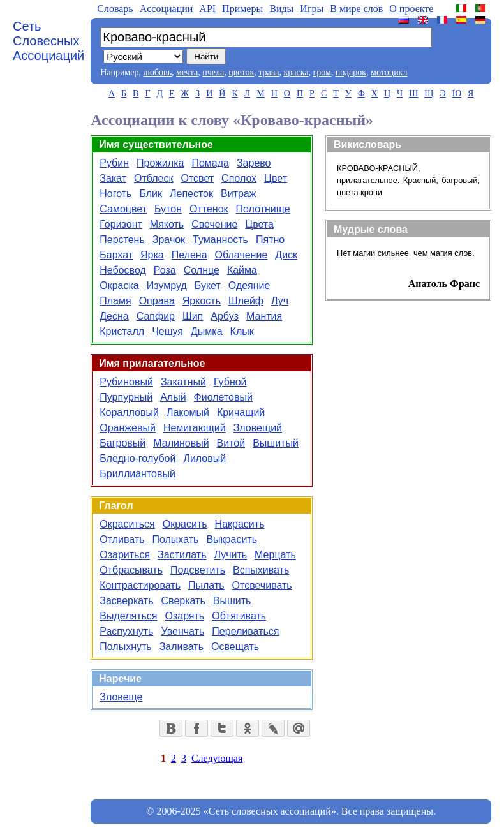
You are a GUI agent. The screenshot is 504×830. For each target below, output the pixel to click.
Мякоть (167, 224)
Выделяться (128, 616)
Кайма (242, 270)
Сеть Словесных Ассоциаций (48, 41)
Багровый (122, 443)
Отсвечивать (262, 585)
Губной (230, 382)
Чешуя (167, 331)
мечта (187, 72)
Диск (286, 255)
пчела (213, 72)
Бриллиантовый (137, 474)
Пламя (115, 301)
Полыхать (175, 539)
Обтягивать (239, 616)
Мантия (264, 316)
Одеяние (249, 285)
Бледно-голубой (137, 458)
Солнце (202, 270)
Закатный (183, 382)
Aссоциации (167, 9)
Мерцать (275, 555)
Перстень (122, 240)
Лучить (230, 555)
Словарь (115, 9)
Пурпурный (126, 397)
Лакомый (188, 412)
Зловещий (258, 428)
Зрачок (169, 240)
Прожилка (160, 163)
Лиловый (204, 458)
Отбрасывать (131, 570)
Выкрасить (232, 539)
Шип (193, 316)
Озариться (125, 555)
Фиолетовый (223, 397)
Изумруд (167, 285)
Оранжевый (128, 428)
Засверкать (126, 601)
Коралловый (129, 412)
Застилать (182, 555)
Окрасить (185, 524)
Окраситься (127, 524)
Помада (210, 163)
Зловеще (121, 697)
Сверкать (183, 601)
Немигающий (195, 428)
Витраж (238, 194)
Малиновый (181, 443)
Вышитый (276, 443)
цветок (241, 72)
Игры (312, 9)
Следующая (217, 758)
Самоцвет (123, 209)
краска (296, 72)
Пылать (206, 585)
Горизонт (121, 224)
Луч (280, 301)
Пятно (270, 240)
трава (269, 72)
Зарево (254, 163)
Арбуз (225, 316)
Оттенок (209, 209)
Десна (114, 316)
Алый (173, 397)
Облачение (241, 255)
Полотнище (263, 209)
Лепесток (191, 194)
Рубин (114, 163)
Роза (165, 270)
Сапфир (156, 316)
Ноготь (115, 194)
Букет (208, 285)
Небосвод (123, 270)
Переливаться (245, 631)
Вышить (232, 601)
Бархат (116, 255)
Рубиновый (126, 382)
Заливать (182, 647)
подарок (351, 72)
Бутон (168, 209)
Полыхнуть (125, 647)
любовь (157, 72)
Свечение (214, 224)
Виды (281, 9)
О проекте (411, 9)
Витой (231, 443)
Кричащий (241, 412)
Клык (242, 331)
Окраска (119, 285)
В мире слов (356, 9)
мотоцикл (389, 72)
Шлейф (246, 301)
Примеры (242, 9)
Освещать (235, 647)
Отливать (122, 539)
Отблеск (153, 178)
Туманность (220, 240)
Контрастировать (140, 585)
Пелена (189, 255)
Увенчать (182, 631)
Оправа (157, 301)
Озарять (184, 616)
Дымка (207, 331)
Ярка (152, 255)
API (207, 9)
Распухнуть (126, 631)
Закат (113, 178)
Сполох (239, 178)
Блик (151, 194)
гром (322, 72)
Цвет (276, 178)
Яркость (202, 301)
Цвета (259, 224)
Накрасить (240, 524)
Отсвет (198, 178)
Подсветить (198, 570)
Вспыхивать (261, 570)
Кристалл (122, 331)
